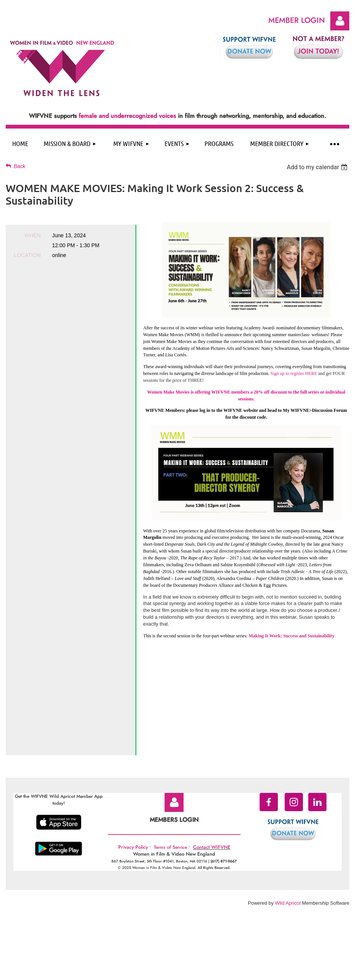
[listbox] (318, 167)
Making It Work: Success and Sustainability (292, 636)
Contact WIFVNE (212, 768)
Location (27, 255)
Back (20, 166)
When (32, 235)
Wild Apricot (288, 824)
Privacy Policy (133, 768)
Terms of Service (170, 768)
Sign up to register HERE (294, 373)
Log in (340, 21)
